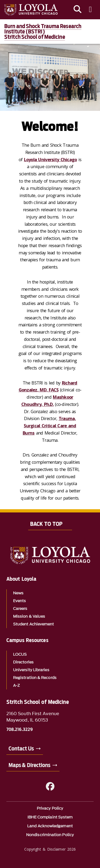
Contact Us (21, 749)
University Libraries (31, 670)
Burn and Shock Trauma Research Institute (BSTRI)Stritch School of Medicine (43, 32)
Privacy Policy (50, 808)
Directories (23, 662)
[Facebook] (50, 786)
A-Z (16, 686)
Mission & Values (29, 616)
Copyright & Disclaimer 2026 (50, 849)
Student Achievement (34, 624)
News (18, 593)
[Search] (78, 10)
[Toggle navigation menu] (90, 10)
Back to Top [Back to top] (46, 524)
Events (19, 601)
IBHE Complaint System (50, 817)
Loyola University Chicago (51, 159)
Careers (20, 609)
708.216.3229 (20, 730)
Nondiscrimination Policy (50, 835)
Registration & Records (35, 678)
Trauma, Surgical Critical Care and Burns (49, 426)
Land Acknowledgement (50, 826)
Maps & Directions (29, 765)
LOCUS (20, 654)
